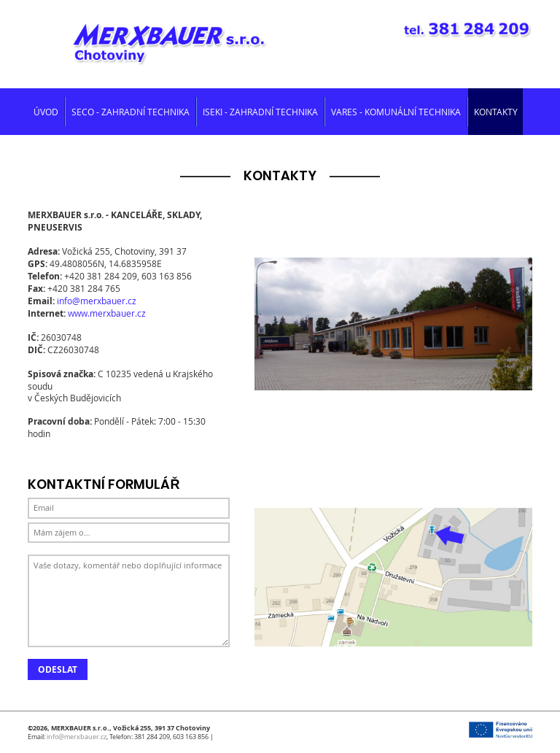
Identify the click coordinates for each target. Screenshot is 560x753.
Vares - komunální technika (396, 112)
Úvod (46, 112)
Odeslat (58, 669)
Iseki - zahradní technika (260, 112)
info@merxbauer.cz (97, 301)
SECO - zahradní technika (131, 112)
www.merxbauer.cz (107, 313)
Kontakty (496, 112)
